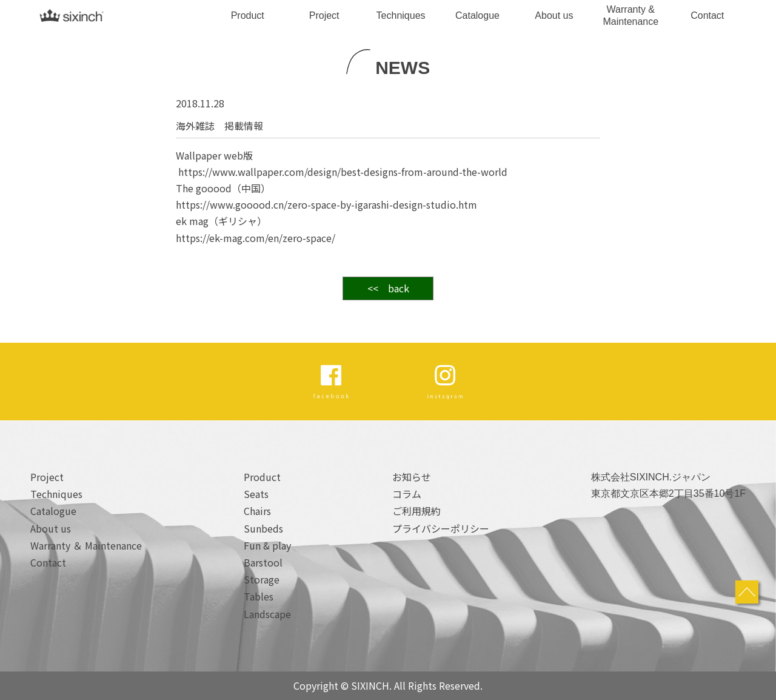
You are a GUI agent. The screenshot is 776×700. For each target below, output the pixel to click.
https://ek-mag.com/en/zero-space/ (256, 238)
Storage (262, 579)
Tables (259, 596)
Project (324, 15)
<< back (388, 288)
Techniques (401, 15)
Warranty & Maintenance (631, 15)
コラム (407, 494)
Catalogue (477, 15)
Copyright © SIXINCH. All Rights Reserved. (388, 685)
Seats (256, 494)
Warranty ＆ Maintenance (86, 545)
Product (248, 15)
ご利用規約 (416, 511)
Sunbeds (263, 528)
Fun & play (267, 545)
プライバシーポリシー (441, 528)
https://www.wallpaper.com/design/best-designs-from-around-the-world (343, 172)
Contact (707, 15)
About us (554, 15)
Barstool (263, 562)
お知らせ (412, 477)
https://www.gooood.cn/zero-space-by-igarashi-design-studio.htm (326, 204)
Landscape (267, 614)
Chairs (257, 511)
